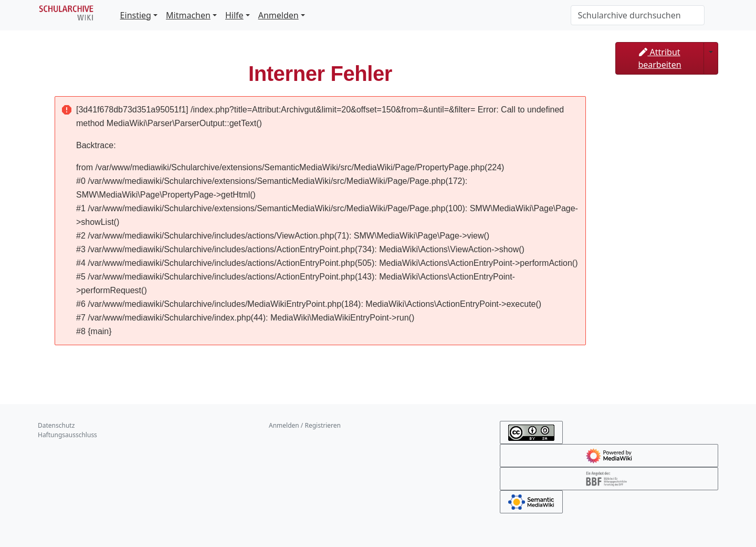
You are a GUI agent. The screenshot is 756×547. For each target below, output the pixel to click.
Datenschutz (56, 425)
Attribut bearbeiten (659, 58)
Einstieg (136, 15)
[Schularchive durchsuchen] (638, 15)
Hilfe (234, 15)
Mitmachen (188, 15)
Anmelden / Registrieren (305, 425)
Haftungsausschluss (67, 435)
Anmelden (279, 15)
